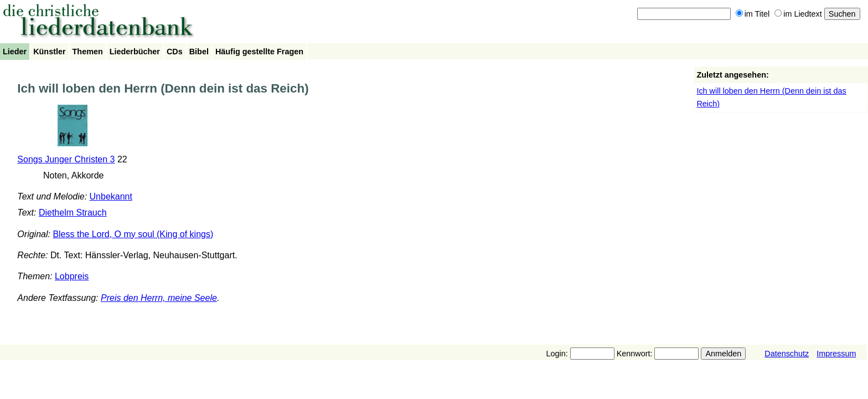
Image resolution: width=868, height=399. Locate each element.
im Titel (753, 14)
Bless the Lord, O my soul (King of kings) (133, 234)
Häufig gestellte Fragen (259, 52)
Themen (88, 52)
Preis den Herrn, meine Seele (159, 298)
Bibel (199, 52)
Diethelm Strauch (73, 213)
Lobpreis (72, 276)
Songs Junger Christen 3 (66, 159)
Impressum (836, 354)
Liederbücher (135, 52)
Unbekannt (111, 196)
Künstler (49, 52)
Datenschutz (787, 354)
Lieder (15, 52)
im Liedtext (798, 14)
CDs (175, 52)
